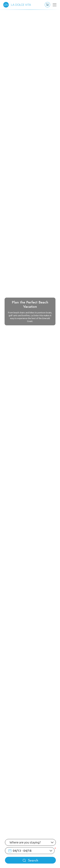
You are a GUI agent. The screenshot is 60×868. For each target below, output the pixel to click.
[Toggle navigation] (53, 5)
